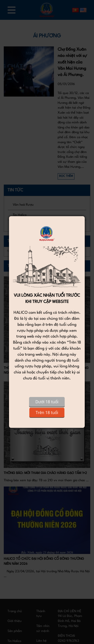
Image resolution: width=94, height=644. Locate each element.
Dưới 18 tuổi (47, 402)
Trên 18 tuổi (47, 413)
